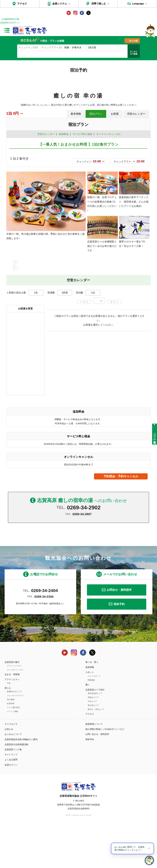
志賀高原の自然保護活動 (16, 788)
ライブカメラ (11, 768)
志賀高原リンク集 (13, 793)
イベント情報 (12, 755)
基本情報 (76, 114)
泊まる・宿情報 (12, 718)
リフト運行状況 (13, 751)
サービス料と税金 (82, 134)
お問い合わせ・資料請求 (97, 778)
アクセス (22, 4)
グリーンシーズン (14, 710)
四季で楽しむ (99, 4)
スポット (90, 716)
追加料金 (64, 134)
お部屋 (115, 114)
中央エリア (92, 745)
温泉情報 (90, 711)
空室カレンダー (136, 114)
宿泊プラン (96, 114)
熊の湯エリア (93, 749)
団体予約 (119, 648)
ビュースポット (94, 720)
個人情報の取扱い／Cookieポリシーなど (105, 773)
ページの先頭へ (155, 437)
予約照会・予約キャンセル (121, 520)
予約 (9, 727)
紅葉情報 (11, 747)
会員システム (60, 4)
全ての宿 (133, 41)
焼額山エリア (93, 741)
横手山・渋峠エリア (96, 753)
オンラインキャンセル (108, 134)
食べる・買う (92, 706)
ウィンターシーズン (15, 714)
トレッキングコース (15, 739)
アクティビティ (12, 723)
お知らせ (9, 773)
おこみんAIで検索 (134, 53)
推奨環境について (94, 768)
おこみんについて (13, 778)
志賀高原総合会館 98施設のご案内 (21, 783)
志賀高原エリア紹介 (95, 733)
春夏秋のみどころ (14, 735)
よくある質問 (11, 803)
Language (138, 4)
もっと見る (137, 304)
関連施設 (91, 724)
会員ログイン (11, 809)
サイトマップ (11, 798)
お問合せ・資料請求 (119, 634)
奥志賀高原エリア (95, 737)
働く (88, 728)
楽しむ (8, 732)
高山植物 (11, 743)
